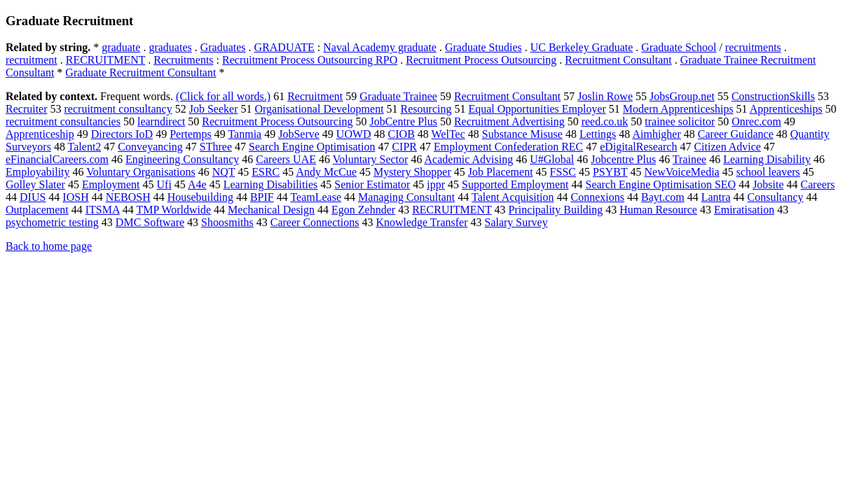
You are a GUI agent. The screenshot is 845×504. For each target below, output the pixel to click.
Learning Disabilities (271, 184)
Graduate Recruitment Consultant (140, 72)
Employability (38, 172)
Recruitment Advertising (509, 121)
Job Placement (501, 172)
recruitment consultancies (63, 121)
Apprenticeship (40, 134)
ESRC (266, 172)
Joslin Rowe (605, 96)
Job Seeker (214, 109)
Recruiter (27, 109)
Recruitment (315, 96)
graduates (170, 47)
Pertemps (191, 134)
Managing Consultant (406, 197)
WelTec (448, 134)
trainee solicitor (680, 121)
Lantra (716, 197)
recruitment (32, 60)
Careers (818, 184)
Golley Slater (35, 184)
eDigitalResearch (638, 147)
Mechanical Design (271, 210)
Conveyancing (150, 147)
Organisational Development (319, 109)
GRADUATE (284, 47)
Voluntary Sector (371, 159)
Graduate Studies (483, 47)
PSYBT (610, 172)
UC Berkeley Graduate (582, 47)
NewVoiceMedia (681, 172)
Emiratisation (744, 210)
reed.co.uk (605, 121)
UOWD (354, 134)
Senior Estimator (372, 184)
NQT (224, 172)
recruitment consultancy (118, 109)
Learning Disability (767, 159)
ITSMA (103, 210)
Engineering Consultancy (182, 159)
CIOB (401, 134)
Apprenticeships (786, 109)
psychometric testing (52, 222)
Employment (111, 184)
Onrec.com (756, 121)
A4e (197, 184)
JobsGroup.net (682, 96)
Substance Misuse (522, 134)
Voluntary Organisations (140, 172)
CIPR (404, 147)
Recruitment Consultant (618, 60)
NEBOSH (128, 197)
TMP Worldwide (173, 210)
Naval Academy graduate (380, 47)
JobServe (299, 134)
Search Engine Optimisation (312, 147)
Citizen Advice (727, 147)
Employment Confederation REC (508, 147)
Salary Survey (516, 222)
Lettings (598, 134)
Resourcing (426, 109)
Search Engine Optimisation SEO (660, 184)
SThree (216, 147)
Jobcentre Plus (623, 159)
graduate (121, 47)
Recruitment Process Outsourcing (481, 60)
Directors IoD (122, 134)
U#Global (552, 159)
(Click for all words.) (223, 96)
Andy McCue (326, 172)
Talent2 (85, 147)
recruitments (753, 47)
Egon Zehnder (363, 210)
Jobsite (768, 184)
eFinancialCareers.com (57, 159)
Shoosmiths (227, 222)
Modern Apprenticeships (678, 109)
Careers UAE (286, 159)
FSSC (563, 172)
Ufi (164, 184)
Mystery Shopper (412, 172)
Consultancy (775, 197)
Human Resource (658, 210)
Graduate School (679, 47)
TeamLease (316, 197)
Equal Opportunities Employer (537, 109)
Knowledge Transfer (421, 222)
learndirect (161, 121)
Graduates (223, 47)
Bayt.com (663, 197)
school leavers (768, 172)
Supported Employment (515, 184)
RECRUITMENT (105, 60)
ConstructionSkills (773, 96)
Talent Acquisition (513, 197)
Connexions (598, 197)
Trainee (689, 159)
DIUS (33, 197)
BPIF (262, 197)
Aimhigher (656, 134)
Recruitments (183, 60)
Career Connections (315, 222)
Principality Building (556, 210)
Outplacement (37, 210)
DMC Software (150, 222)
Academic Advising (469, 159)
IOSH (75, 197)
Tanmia (245, 134)
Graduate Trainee (398, 96)
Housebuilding (200, 197)
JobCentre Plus (403, 121)
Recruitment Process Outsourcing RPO (310, 60)
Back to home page (49, 246)
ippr (436, 184)
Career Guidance (736, 134)
